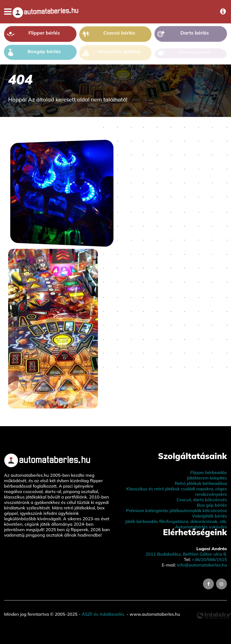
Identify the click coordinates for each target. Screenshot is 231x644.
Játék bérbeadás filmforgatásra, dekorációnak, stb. (176, 521)
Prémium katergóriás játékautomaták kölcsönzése (177, 510)
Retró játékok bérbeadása (201, 483)
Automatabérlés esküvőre (201, 527)
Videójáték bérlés (210, 516)
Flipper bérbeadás (209, 472)
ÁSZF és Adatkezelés (103, 614)
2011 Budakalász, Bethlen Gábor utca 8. (186, 554)
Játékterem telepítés (207, 478)
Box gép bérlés (212, 505)
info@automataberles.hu (202, 565)
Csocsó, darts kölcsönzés (202, 500)
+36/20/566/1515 (209, 559)
